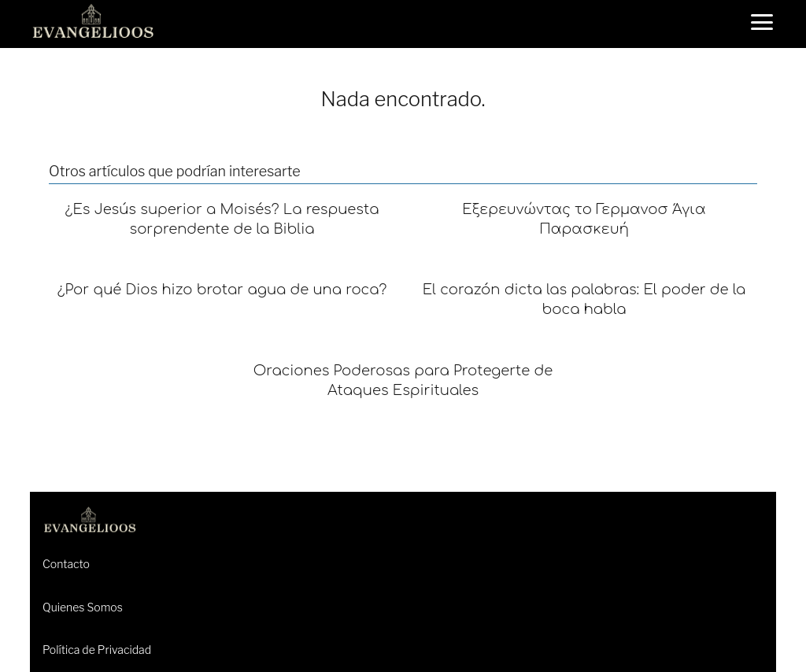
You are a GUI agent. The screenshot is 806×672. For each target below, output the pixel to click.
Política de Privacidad (97, 650)
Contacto (66, 564)
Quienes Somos (83, 607)
